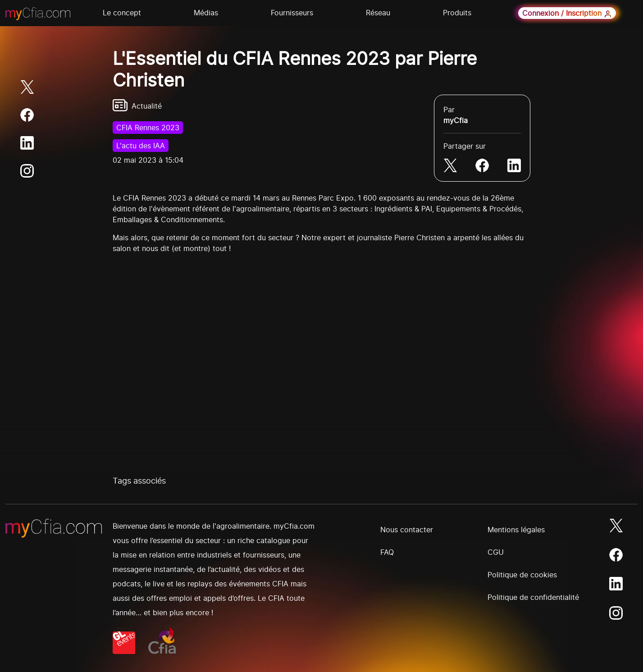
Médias (206, 13)
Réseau (378, 13)
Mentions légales (516, 530)
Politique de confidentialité (533, 597)
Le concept (122, 13)
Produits (457, 13)
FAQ (387, 552)
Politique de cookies (522, 575)
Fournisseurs (292, 13)
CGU (496, 552)
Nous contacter (407, 530)
